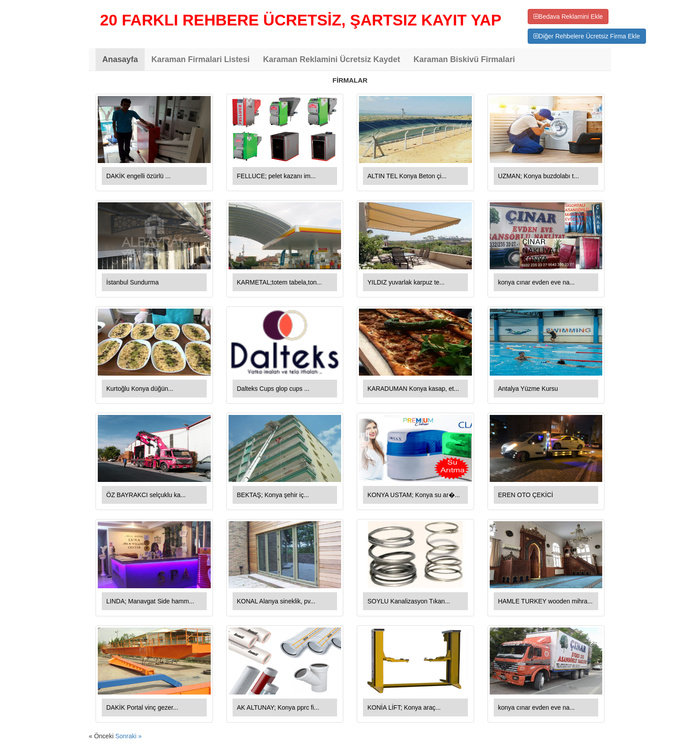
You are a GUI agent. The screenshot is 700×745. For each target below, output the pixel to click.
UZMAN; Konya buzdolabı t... (539, 176)
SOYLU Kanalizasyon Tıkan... (409, 601)
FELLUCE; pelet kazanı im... (277, 176)
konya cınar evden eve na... (537, 282)
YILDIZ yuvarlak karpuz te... (406, 282)
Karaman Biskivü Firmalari (464, 59)
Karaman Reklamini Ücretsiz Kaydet (331, 59)
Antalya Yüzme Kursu (528, 389)
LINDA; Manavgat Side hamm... (150, 601)
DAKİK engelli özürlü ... (138, 176)
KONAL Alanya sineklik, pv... (276, 601)
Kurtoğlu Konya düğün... (140, 389)
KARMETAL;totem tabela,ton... (279, 282)
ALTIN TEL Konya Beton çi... (407, 176)
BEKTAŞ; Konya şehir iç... (273, 495)
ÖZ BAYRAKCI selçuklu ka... (146, 495)
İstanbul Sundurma (133, 282)
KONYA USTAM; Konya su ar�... (414, 495)
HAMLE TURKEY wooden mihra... (546, 601)
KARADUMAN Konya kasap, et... (413, 389)
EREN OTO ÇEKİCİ (526, 495)
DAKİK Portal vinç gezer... (142, 707)
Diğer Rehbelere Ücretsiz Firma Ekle (587, 36)
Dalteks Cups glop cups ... (273, 389)
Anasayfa (120, 59)
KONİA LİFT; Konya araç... (404, 707)
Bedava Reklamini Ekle (568, 17)
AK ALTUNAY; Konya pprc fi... (278, 707)
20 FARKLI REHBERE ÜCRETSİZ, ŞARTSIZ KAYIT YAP (301, 20)
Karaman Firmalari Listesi (200, 59)
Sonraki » (128, 736)
